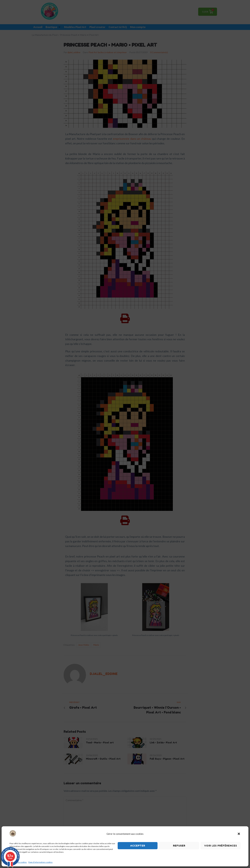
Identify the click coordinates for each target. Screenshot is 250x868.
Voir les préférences (221, 846)
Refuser (179, 846)
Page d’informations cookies (40, 862)
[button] (239, 834)
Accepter (138, 846)
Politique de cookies (18, 862)
